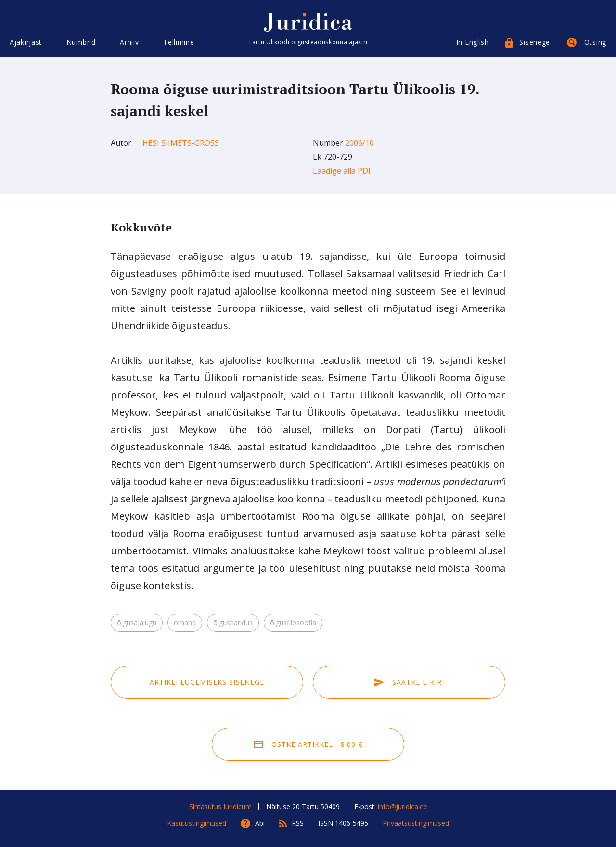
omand (185, 622)
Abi (260, 823)
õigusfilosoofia (293, 622)
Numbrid (81, 42)
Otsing (595, 42)
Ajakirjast (26, 42)
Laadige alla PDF (342, 171)
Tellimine (179, 42)
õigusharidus (233, 622)
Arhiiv (129, 42)
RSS (298, 823)
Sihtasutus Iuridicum (220, 806)
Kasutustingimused (197, 823)
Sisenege (535, 42)
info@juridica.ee (403, 806)
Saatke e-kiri (409, 682)
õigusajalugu (137, 622)
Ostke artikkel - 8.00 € (308, 744)
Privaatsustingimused (416, 823)
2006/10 (359, 143)
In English (473, 42)
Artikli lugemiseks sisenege (207, 682)
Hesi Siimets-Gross (181, 143)
